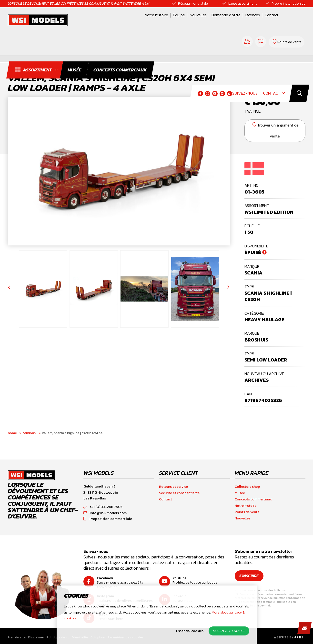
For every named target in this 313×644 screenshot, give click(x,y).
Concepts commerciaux (253, 499)
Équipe (130, 20)
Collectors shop (247, 487)
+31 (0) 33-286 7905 (103, 507)
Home (12, 433)
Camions (29, 433)
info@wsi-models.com (105, 513)
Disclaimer (36, 637)
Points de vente (247, 512)
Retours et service (173, 487)
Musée (240, 493)
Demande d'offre (177, 20)
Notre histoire (108, 20)
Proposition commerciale (108, 519)
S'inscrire (249, 576)
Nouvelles (149, 20)
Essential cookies (190, 631)
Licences (204, 20)
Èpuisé (253, 252)
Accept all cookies (229, 631)
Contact (223, 20)
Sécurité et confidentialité (179, 493)
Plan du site (17, 637)
